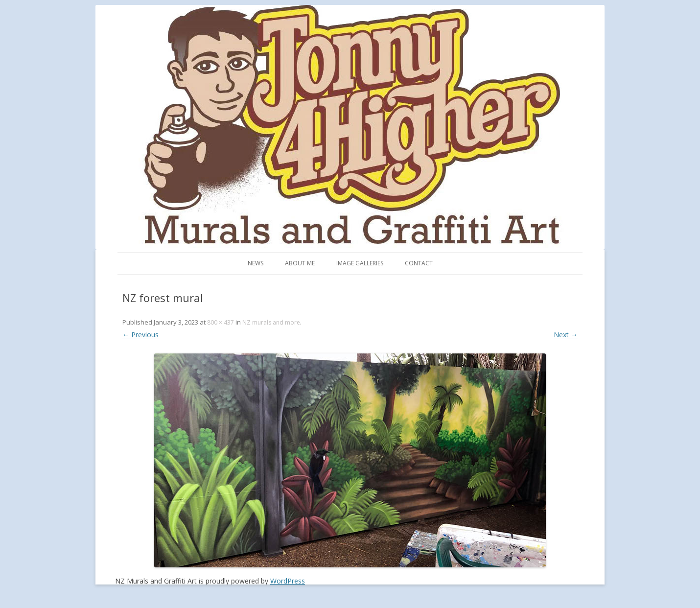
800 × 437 (221, 322)
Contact (419, 263)
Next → (566, 335)
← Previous (140, 335)
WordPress (288, 581)
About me (300, 263)
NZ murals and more (271, 322)
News (256, 263)
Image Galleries (360, 263)
